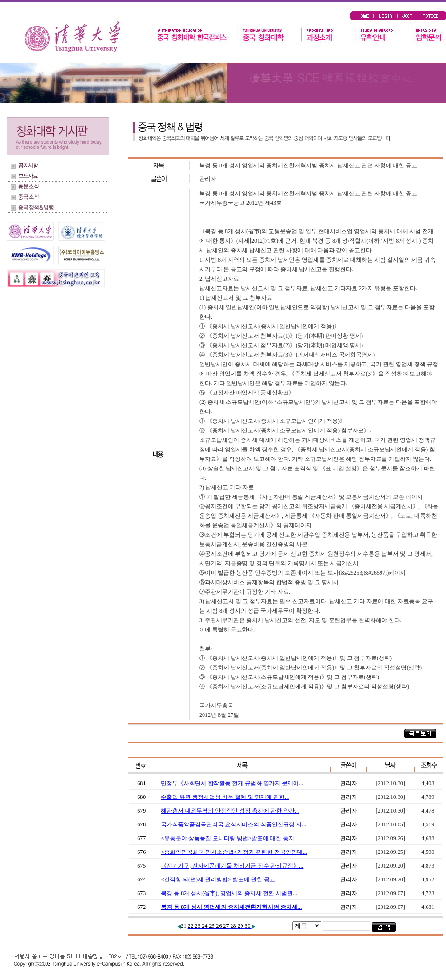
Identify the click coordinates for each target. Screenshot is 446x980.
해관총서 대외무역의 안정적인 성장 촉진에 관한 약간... (230, 811)
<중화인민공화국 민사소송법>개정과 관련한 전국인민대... (234, 852)
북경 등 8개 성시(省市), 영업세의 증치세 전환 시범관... (229, 893)
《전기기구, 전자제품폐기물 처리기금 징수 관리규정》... (232, 866)
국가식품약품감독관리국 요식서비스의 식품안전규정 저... (233, 824)
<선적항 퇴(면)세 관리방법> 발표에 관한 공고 (218, 879)
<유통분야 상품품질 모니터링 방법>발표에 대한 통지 (228, 838)
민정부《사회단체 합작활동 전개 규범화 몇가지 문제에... (232, 783)
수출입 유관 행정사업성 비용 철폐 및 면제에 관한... (225, 797)
